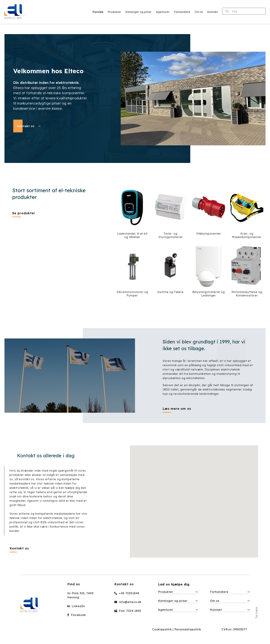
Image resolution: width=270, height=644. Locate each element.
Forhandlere (219, 592)
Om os (215, 601)
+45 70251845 (127, 593)
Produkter (166, 592)
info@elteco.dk (128, 602)
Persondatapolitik (188, 629)
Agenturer (166, 610)
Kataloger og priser (173, 601)
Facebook (77, 615)
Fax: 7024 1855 (128, 611)
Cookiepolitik (162, 629)
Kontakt (216, 610)
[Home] (15, 12)
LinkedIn (76, 606)
